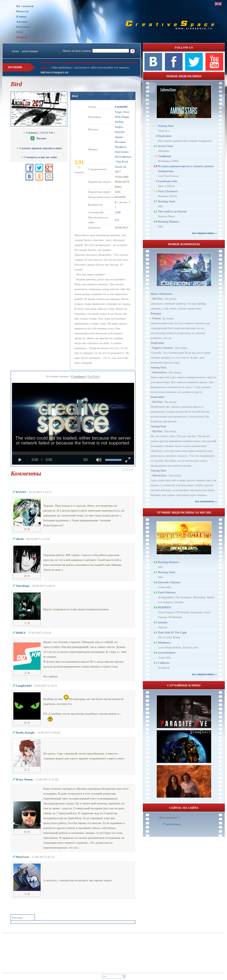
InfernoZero (160, 372)
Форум (22, 37)
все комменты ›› (206, 501)
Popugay (156, 313)
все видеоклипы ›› (205, 233)
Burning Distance (169, 221)
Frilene (157, 318)
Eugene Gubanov (163, 348)
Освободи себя (167, 181)
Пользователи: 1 (170, 817)
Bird (75, 96)
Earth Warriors (167, 592)
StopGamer (165, 136)
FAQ (19, 32)
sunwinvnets (173, 824)
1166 (118, 212)
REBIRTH (164, 607)
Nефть (119, 127)
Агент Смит (166, 146)
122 (117, 220)
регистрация (30, 51)
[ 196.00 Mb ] (39, 133)
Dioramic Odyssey (169, 582)
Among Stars (166, 126)
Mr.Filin (157, 299)
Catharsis (164, 663)
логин (15, 51)
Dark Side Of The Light (172, 632)
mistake (163, 622)
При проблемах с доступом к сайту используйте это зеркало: (91, 67)
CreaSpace (78, 376)
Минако (116, 565)
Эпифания (165, 156)
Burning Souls (167, 201)
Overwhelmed (167, 653)
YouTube (93, 376)
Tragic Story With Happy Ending (122, 117)
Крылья (120, 132)
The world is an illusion (172, 211)
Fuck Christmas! (168, 191)
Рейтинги (23, 27)
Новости (22, 11)
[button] (128, 470)
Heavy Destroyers (161, 294)
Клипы (21, 16)
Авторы (22, 22)
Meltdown (164, 642)
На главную (25, 6)
